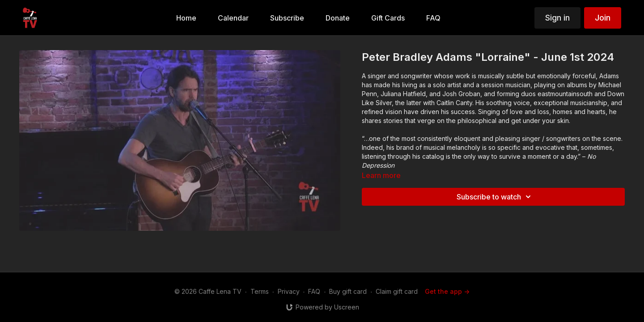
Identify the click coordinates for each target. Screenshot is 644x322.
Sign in (557, 18)
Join (603, 18)
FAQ (314, 291)
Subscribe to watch (495, 197)
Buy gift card (348, 291)
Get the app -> (447, 291)
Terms (260, 291)
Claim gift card (397, 291)
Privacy (289, 291)
